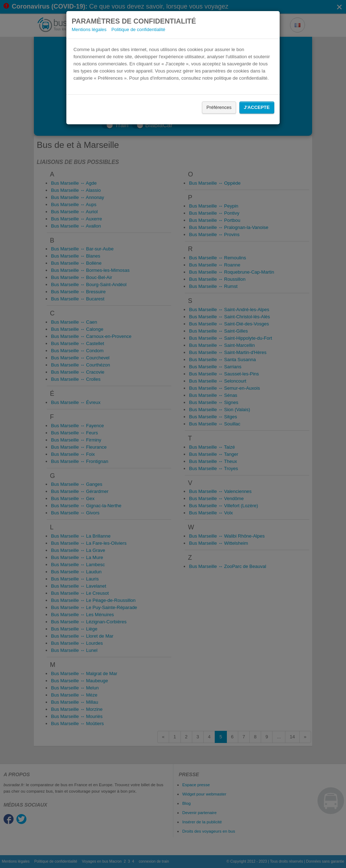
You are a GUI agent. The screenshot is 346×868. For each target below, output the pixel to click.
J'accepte (257, 107)
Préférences (219, 107)
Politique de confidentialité (138, 29)
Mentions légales (89, 29)
